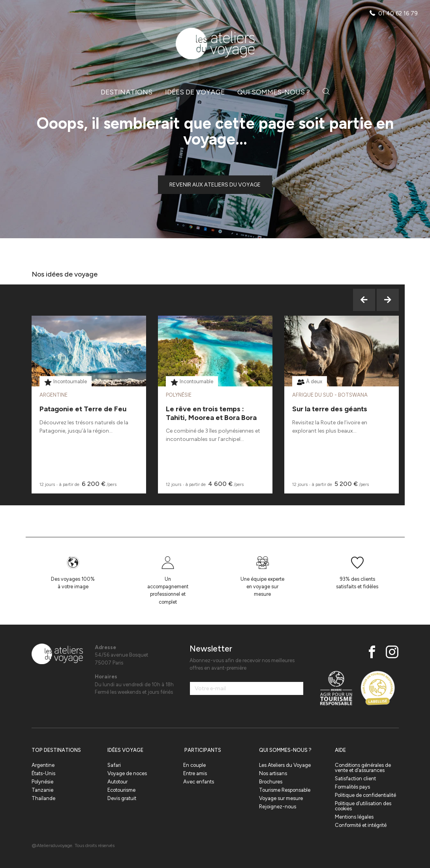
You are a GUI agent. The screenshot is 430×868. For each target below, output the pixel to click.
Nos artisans (273, 773)
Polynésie (42, 782)
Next (388, 300)
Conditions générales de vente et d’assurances (363, 768)
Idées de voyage (195, 92)
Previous (364, 300)
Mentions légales (354, 817)
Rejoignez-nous (278, 807)
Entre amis (195, 773)
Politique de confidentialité (365, 795)
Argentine (43, 765)
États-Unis (43, 773)
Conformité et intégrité (361, 825)
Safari (114, 765)
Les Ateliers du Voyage (285, 765)
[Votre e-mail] (247, 688)
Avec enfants (199, 782)
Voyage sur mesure (281, 798)
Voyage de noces (127, 773)
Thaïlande (43, 798)
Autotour (117, 782)
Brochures (271, 782)
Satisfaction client (355, 779)
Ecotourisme (121, 790)
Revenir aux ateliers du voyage (215, 185)
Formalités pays (352, 787)
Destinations (127, 92)
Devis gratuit (122, 798)
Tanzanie (42, 790)
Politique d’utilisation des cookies (363, 806)
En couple (194, 765)
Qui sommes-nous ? (274, 92)
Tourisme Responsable (285, 790)
